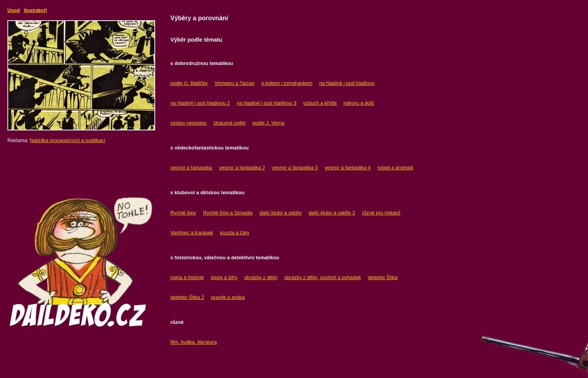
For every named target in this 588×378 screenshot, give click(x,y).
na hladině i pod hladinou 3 (267, 103)
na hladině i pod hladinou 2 (200, 103)
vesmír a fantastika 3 (295, 168)
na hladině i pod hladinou (347, 83)
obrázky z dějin (261, 277)
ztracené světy (230, 123)
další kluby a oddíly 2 (332, 213)
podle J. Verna (268, 123)
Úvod (14, 10)
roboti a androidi (395, 168)
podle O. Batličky (189, 83)
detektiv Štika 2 (187, 297)
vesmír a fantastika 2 (242, 168)
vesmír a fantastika (191, 168)
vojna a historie (187, 277)
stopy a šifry (224, 277)
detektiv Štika (383, 277)
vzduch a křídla (320, 103)
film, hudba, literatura (194, 342)
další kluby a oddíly (281, 213)
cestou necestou (188, 123)
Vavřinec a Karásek (192, 233)
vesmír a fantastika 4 (348, 168)
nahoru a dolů (359, 103)
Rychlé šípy (183, 213)
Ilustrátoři (36, 10)
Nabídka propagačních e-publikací (68, 140)
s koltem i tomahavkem (287, 83)
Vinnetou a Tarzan (235, 83)
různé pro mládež (381, 213)
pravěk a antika (228, 297)
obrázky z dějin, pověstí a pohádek (323, 277)
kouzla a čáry (235, 233)
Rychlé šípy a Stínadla (228, 213)
